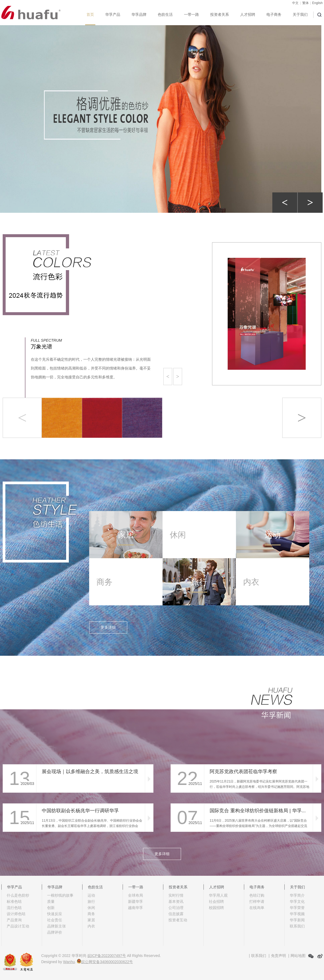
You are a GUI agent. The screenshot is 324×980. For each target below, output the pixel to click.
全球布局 (135, 895)
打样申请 (257, 901)
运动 (91, 895)
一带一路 (191, 14)
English (317, 3)
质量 (51, 901)
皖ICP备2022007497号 (107, 956)
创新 (51, 908)
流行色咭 (14, 908)
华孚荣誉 (297, 908)
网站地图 (298, 956)
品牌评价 (55, 932)
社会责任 (55, 920)
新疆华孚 (135, 901)
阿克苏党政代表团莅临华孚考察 (243, 772)
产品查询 (14, 920)
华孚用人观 (218, 895)
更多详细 (108, 627)
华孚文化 (297, 901)
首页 (90, 14)
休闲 (91, 908)
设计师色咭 (16, 914)
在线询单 (257, 908)
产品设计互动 (18, 926)
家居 (91, 920)
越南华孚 (135, 908)
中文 (295, 3)
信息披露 (176, 914)
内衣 (91, 926)
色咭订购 (257, 895)
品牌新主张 (56, 926)
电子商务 (274, 14)
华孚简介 (297, 895)
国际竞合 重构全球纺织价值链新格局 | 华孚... (258, 811)
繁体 (306, 3)
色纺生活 (165, 14)
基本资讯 (176, 901)
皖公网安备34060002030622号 (105, 962)
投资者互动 (178, 920)
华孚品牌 (139, 14)
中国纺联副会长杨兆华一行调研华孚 (80, 811)
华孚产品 (113, 14)
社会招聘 (216, 901)
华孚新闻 (297, 920)
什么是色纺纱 (18, 895)
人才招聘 (248, 14)
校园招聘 (216, 908)
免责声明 (278, 956)
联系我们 (297, 926)
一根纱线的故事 (60, 895)
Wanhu (69, 962)
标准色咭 (14, 901)
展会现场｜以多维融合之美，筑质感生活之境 (90, 772)
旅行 (91, 901)
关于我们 (300, 14)
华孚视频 (297, 914)
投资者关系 (220, 14)
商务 (91, 914)
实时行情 (176, 895)
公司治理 (176, 908)
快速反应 (55, 914)
